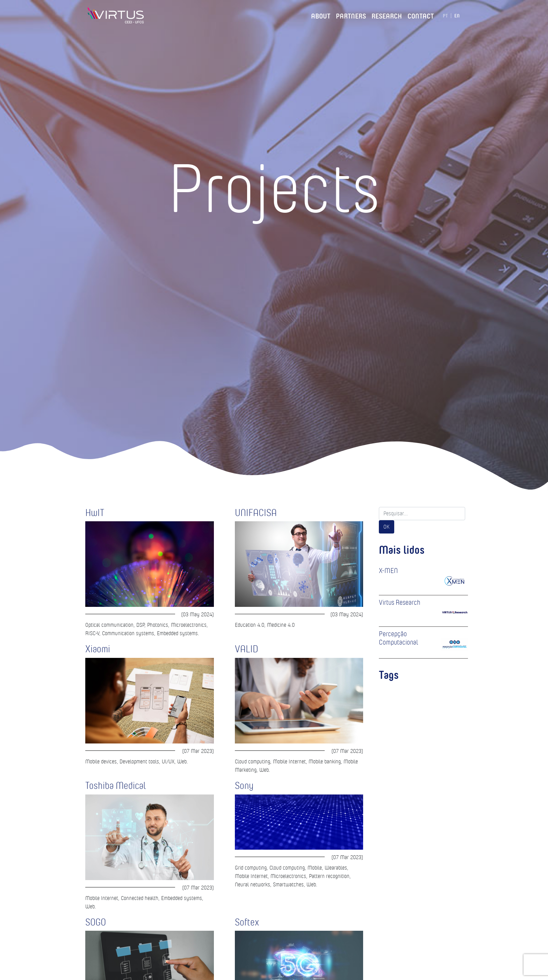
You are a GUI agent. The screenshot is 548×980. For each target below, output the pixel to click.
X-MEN (388, 571)
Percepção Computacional (398, 638)
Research (387, 15)
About (321, 15)
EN (457, 16)
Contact (421, 15)
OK (387, 527)
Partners (351, 15)
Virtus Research (400, 602)
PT (445, 16)
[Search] (422, 514)
